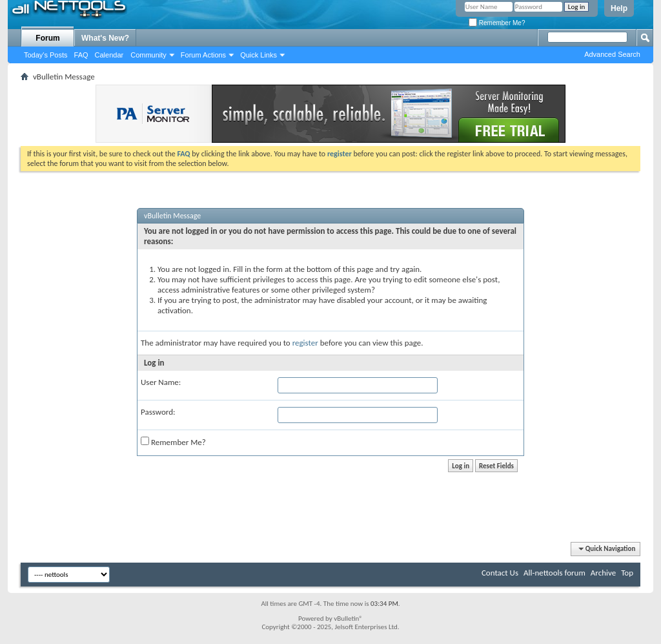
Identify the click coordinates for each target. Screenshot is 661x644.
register (305, 343)
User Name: (161, 382)
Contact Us (500, 573)
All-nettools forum (554, 573)
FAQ (81, 55)
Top (627, 573)
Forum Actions (203, 55)
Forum (47, 38)
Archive (603, 573)
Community (148, 55)
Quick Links (259, 55)
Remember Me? (497, 23)
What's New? (105, 38)
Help (619, 8)
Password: (158, 412)
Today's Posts (46, 55)
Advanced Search (612, 54)
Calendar (109, 55)
